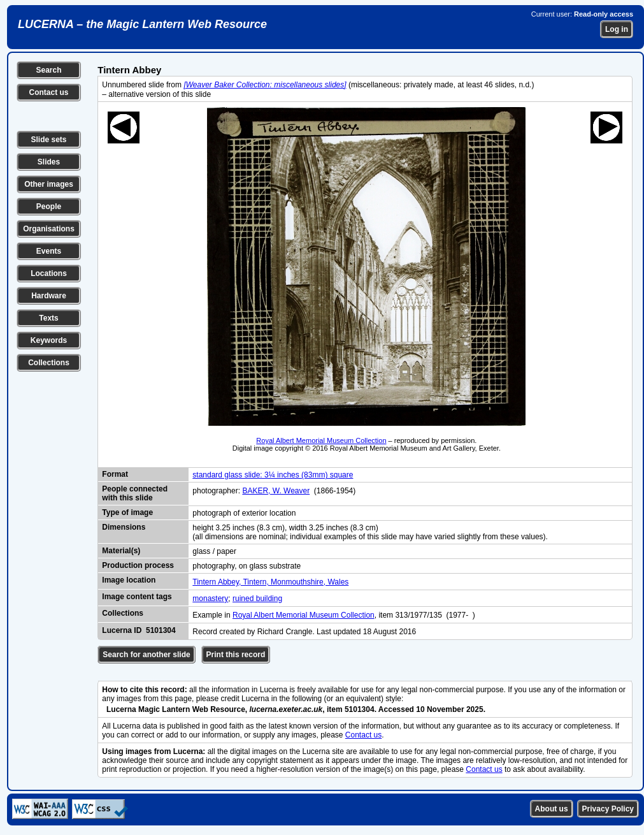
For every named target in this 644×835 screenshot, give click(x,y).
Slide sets (48, 140)
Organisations (49, 229)
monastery (210, 599)
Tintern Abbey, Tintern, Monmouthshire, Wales (270, 582)
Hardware (49, 296)
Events (49, 251)
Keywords (49, 340)
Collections (49, 363)
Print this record (236, 655)
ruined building (257, 599)
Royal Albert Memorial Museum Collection (321, 440)
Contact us (48, 92)
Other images (49, 184)
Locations (49, 273)
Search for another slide (146, 655)
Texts (48, 318)
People (49, 207)
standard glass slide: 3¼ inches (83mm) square (273, 475)
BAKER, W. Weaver (276, 491)
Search (48, 70)
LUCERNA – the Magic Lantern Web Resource (142, 24)
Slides (49, 162)
